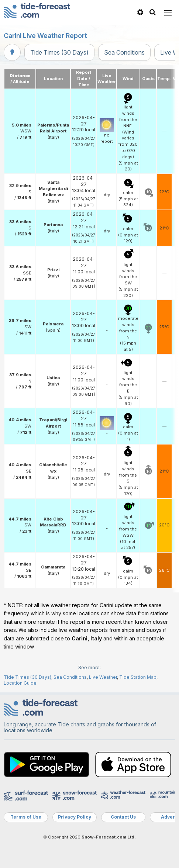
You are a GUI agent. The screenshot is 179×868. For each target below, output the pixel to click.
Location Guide (20, 683)
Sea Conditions (124, 52)
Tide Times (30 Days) (59, 52)
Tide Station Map (138, 677)
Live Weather (103, 677)
